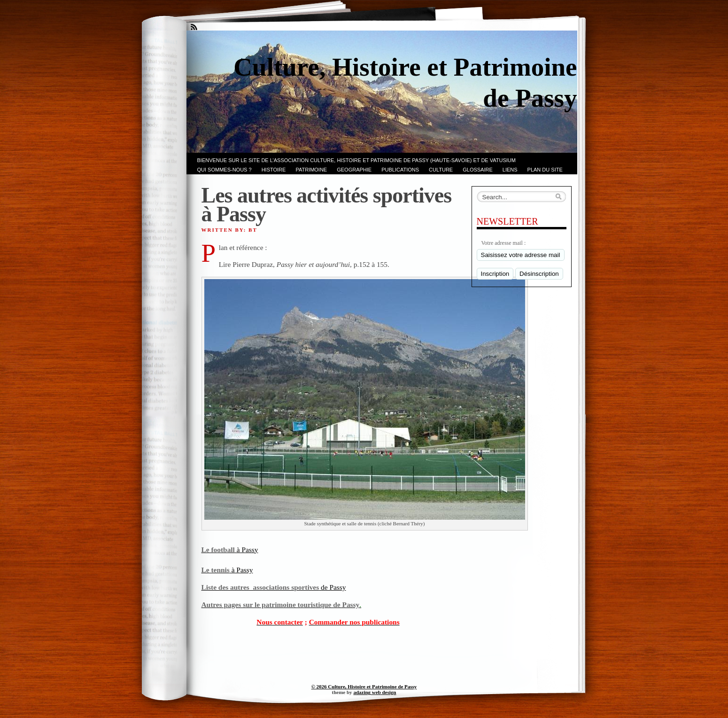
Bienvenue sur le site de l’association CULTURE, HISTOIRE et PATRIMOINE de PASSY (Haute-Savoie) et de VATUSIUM (356, 160)
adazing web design (375, 692)
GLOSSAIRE (478, 170)
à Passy (230, 550)
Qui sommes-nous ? (225, 170)
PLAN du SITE (545, 170)
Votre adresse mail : (504, 243)
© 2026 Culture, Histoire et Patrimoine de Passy (364, 687)
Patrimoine (311, 170)
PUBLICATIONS (400, 170)
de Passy (274, 587)
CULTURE (441, 170)
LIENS (510, 170)
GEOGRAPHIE (354, 170)
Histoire (274, 170)
